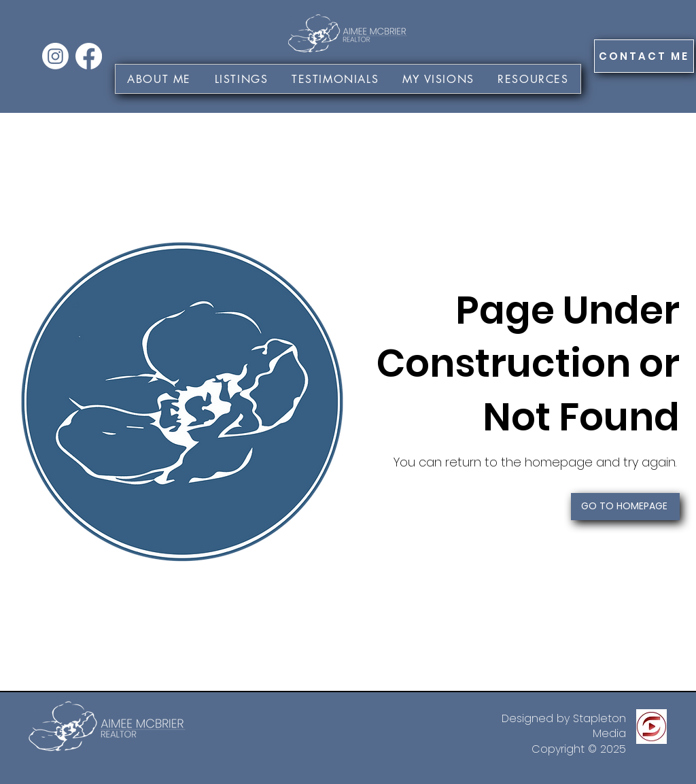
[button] (438, 79)
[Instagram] (55, 56)
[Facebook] (89, 56)
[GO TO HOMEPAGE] (625, 507)
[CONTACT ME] (644, 56)
